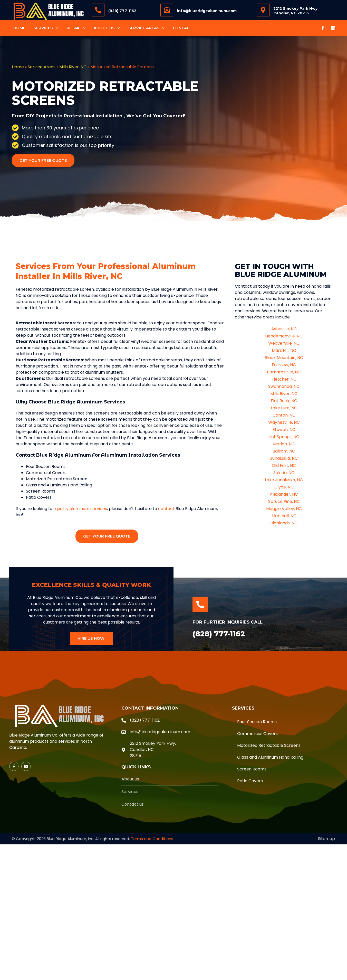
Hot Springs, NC (284, 437)
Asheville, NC (284, 329)
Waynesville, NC (284, 422)
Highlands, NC (284, 523)
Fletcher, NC (284, 379)
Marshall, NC (284, 516)
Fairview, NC (284, 365)
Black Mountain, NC (284, 358)
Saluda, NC (284, 473)
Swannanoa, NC (284, 386)
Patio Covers (250, 781)
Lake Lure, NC (284, 408)
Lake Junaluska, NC (284, 480)
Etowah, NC (284, 430)
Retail (76, 28)
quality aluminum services (81, 509)
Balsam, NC (284, 451)
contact (166, 509)
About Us (107, 28)
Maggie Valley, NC (284, 509)
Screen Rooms (252, 769)
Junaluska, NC (284, 458)
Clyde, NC (284, 487)
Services (46, 28)
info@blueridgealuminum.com (207, 11)
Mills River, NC (73, 67)
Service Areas (147, 28)
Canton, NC (284, 415)
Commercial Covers (257, 734)
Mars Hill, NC (284, 350)
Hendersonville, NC (284, 336)
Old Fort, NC (284, 465)
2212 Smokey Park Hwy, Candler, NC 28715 (296, 11)
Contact (183, 28)
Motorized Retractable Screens (269, 745)
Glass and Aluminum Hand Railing (270, 757)
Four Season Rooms (257, 722)
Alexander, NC (284, 494)
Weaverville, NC (284, 343)
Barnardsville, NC (284, 372)
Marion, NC (284, 444)
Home (19, 28)
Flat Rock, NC (284, 401)
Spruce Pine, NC (284, 501)
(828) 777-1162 (122, 11)
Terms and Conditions (152, 839)
